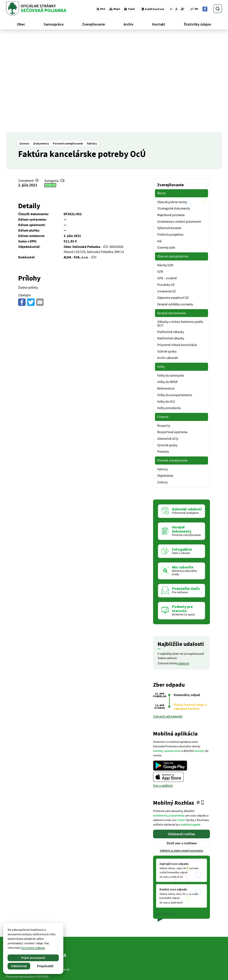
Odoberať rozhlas (181, 737)
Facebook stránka (199, 972)
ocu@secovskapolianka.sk (204, 967)
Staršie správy (165, 817)
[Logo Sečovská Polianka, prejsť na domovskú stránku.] (36, 9)
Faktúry (50, 89)
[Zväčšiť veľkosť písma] (182, 9)
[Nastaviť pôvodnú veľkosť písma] (176, 9)
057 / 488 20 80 (196, 963)
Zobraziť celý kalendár (168, 620)
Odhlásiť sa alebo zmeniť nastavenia (181, 754)
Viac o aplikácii (163, 689)
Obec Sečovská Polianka (43, 877)
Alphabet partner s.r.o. (55, 873)
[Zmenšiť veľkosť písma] (171, 9)
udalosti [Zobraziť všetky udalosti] (183, 567)
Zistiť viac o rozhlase (182, 747)
